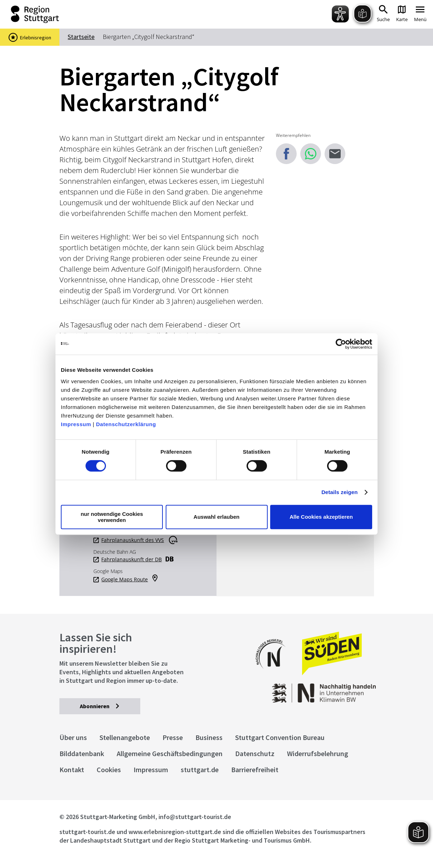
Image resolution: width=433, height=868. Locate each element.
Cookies (109, 770)
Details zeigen (339, 492)
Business (209, 737)
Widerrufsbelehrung (318, 753)
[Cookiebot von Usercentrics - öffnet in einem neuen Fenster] (341, 344)
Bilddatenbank (82, 753)
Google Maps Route (125, 580)
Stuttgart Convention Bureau (280, 737)
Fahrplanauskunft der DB (132, 559)
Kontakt (72, 770)
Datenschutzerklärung (126, 424)
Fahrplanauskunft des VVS (133, 540)
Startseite (81, 37)
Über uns (73, 737)
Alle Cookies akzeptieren (321, 517)
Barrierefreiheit (255, 770)
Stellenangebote (125, 737)
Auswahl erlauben (216, 517)
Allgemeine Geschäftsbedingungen (170, 753)
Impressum (76, 424)
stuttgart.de (200, 770)
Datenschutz (255, 753)
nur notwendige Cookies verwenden (112, 517)
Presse (173, 737)
